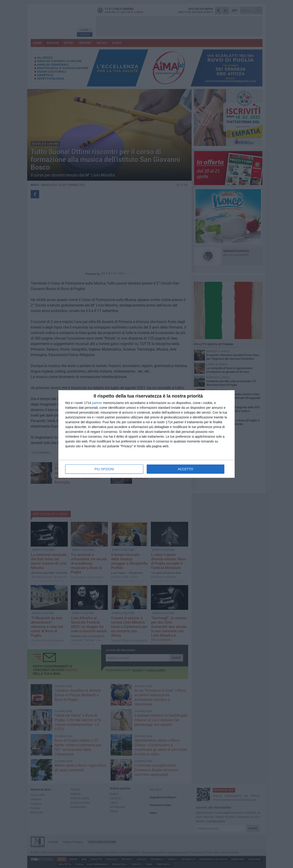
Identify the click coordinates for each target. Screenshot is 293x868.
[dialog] (146, 434)
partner (97, 403)
